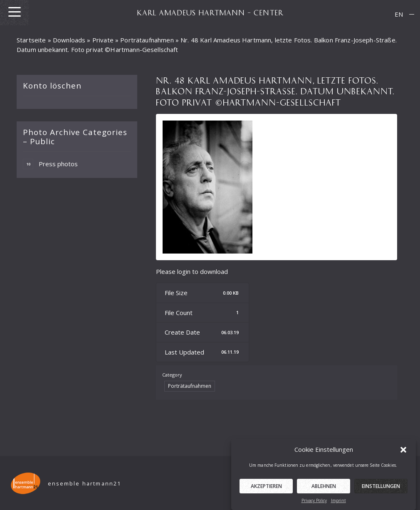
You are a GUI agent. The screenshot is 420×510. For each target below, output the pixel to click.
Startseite (31, 40)
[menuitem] (399, 14)
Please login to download (192, 271)
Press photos (50, 164)
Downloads (69, 40)
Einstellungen (381, 489)
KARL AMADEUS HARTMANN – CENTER (210, 12)
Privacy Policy (314, 504)
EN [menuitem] (399, 14)
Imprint (338, 504)
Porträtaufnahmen (147, 40)
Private (103, 40)
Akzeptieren (266, 489)
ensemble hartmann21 (85, 484)
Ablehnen (324, 489)
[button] (403, 453)
